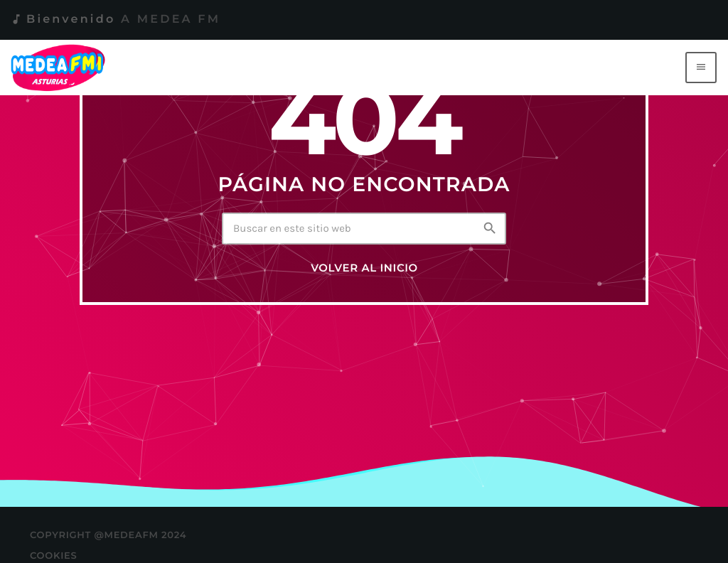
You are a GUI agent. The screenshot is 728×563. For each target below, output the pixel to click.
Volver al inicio (364, 268)
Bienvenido (115, 20)
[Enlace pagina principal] (61, 68)
